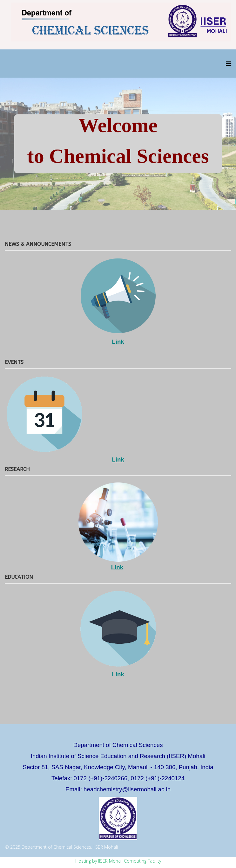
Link (118, 342)
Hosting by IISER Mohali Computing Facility (118, 861)
